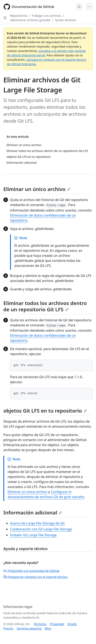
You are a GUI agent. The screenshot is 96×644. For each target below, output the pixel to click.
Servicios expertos (29, 628)
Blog (48, 628)
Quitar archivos (65, 20)
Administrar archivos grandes (30, 20)
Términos (40, 624)
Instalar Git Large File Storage (33, 535)
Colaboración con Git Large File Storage (41, 529)
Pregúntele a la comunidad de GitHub (31, 571)
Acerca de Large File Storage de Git (37, 523)
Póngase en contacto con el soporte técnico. (36, 577)
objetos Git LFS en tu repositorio (45, 411)
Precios (8, 628)
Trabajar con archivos (46, 16)
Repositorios (19, 16)
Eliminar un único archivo (37, 189)
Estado (72, 624)
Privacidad (57, 624)
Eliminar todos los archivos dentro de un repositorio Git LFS (45, 306)
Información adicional (33, 512)
